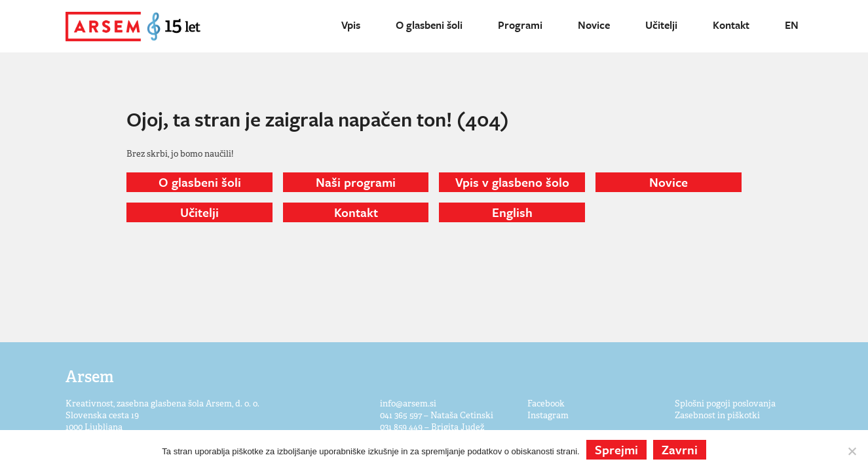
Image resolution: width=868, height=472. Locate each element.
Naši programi (356, 182)
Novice (594, 25)
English (512, 212)
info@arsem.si (408, 403)
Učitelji (661, 25)
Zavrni (680, 449)
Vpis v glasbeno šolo (512, 182)
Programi (520, 25)
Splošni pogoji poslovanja (725, 403)
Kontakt (731, 25)
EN (792, 25)
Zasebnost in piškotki (717, 415)
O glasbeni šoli (429, 25)
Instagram (548, 415)
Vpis (351, 25)
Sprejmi (616, 449)
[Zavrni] (852, 451)
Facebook (546, 403)
